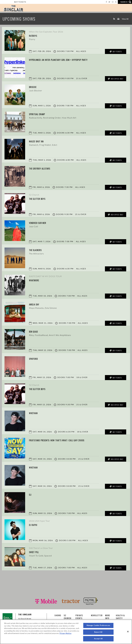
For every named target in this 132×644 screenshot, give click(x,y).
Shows (58, 615)
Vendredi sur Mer (41, 223)
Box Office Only (115, 79)
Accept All (98, 639)
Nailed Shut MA (39, 141)
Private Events (79, 617)
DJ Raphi (34, 525)
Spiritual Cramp (40, 114)
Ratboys (35, 35)
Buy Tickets (20, 2)
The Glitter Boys (40, 198)
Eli (31, 494)
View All (125, 19)
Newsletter (97, 615)
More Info (108, 617)
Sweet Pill (36, 552)
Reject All (98, 632)
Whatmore (36, 280)
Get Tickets (115, 568)
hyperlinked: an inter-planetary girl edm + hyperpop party (69, 60)
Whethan (35, 413)
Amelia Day (36, 304)
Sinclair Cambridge (13, 8)
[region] (66, 632)
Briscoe (34, 87)
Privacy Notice (65, 633)
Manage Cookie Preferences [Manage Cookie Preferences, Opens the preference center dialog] (98, 625)
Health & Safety (120, 617)
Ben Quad (35, 331)
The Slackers (38, 250)
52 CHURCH (68, 617)
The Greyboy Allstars (44, 168)
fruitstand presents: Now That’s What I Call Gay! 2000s (67, 440)
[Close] (128, 632)
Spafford (35, 358)
